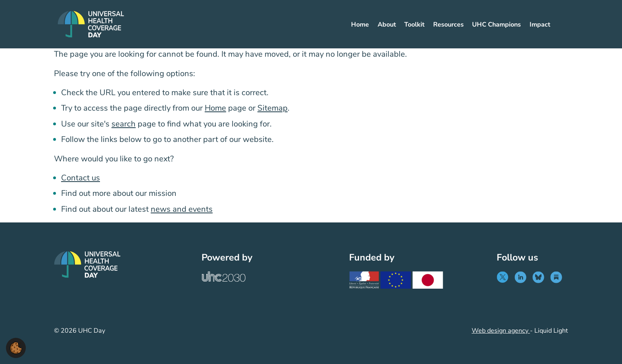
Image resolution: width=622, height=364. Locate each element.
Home (215, 108)
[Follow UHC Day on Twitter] (504, 277)
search (124, 124)
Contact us (81, 178)
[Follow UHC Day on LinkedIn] (522, 277)
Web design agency (501, 331)
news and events (182, 209)
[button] (16, 347)
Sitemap (273, 108)
